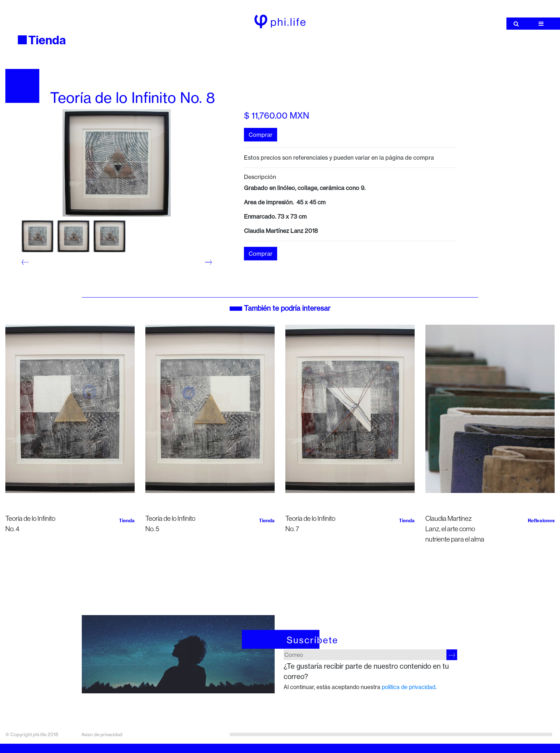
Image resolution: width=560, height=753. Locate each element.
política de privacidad (409, 687)
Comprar (261, 135)
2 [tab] (27, 271)
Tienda (47, 40)
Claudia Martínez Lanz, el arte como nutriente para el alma (455, 529)
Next (205, 262)
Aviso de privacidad (102, 734)
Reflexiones (541, 520)
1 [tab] (27, 261)
